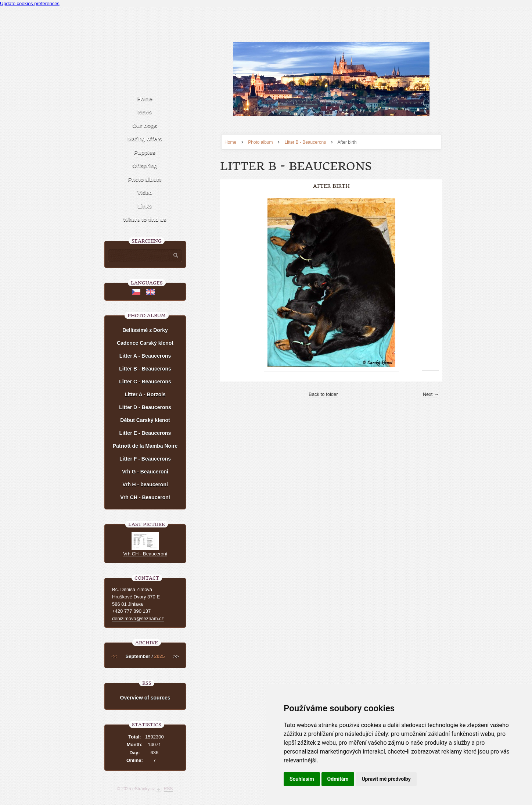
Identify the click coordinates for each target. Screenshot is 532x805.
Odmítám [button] (338, 779)
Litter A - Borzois (145, 394)
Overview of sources (145, 698)
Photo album (260, 142)
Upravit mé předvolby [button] (386, 779)
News (145, 112)
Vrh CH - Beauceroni (145, 497)
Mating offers (145, 139)
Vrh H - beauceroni (145, 484)
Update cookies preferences (30, 3)
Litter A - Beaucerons (145, 356)
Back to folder (323, 394)
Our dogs (145, 126)
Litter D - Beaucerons (145, 407)
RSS (168, 789)
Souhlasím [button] (302, 779)
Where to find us (145, 219)
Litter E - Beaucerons (145, 433)
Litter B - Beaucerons (305, 142)
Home (230, 142)
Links (145, 206)
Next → (431, 394)
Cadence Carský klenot (145, 343)
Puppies (145, 152)
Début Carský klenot (145, 420)
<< (114, 656)
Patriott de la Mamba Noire (145, 446)
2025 (160, 656)
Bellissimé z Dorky (145, 330)
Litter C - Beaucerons (145, 382)
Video (145, 192)
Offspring (145, 166)
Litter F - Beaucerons (145, 459)
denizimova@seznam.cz (138, 618)
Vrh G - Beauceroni (145, 472)
